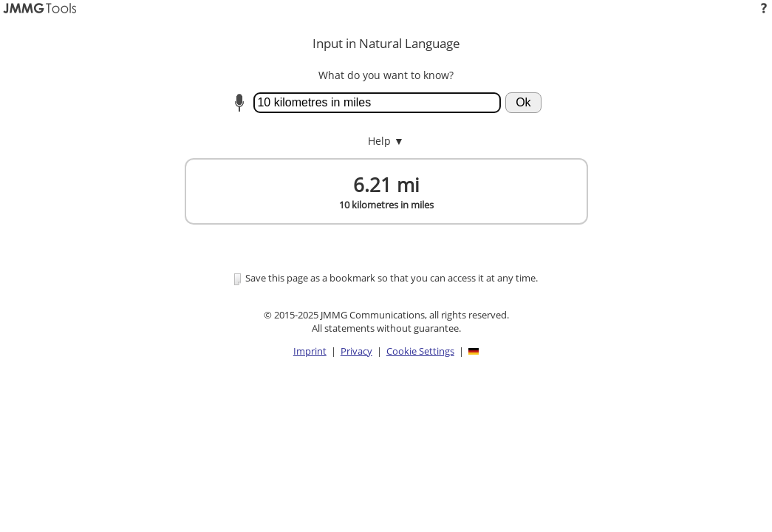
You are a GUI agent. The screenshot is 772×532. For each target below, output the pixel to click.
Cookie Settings (420, 351)
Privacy (356, 351)
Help (386, 141)
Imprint (310, 351)
